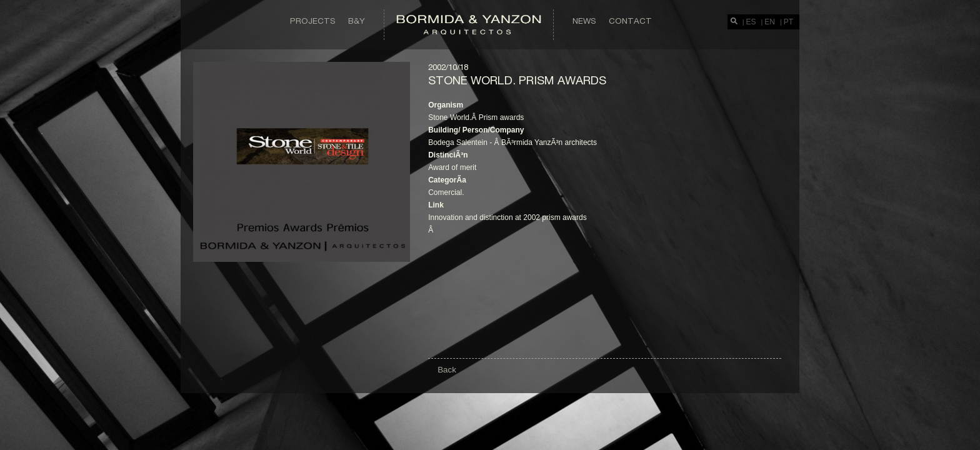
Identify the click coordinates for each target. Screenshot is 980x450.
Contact (630, 21)
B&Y (357, 21)
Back (447, 370)
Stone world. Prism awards (517, 80)
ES (751, 22)
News (584, 21)
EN (770, 22)
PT (788, 22)
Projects (313, 21)
